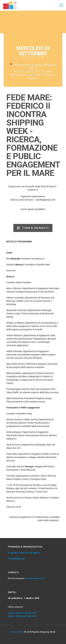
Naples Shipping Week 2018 (22, 616)
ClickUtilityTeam (16, 559)
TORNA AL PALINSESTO (33, 228)
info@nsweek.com (35, 578)
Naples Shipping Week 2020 (22, 613)
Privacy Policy (18, 632)
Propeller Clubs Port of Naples (24, 553)
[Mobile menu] (61, 5)
